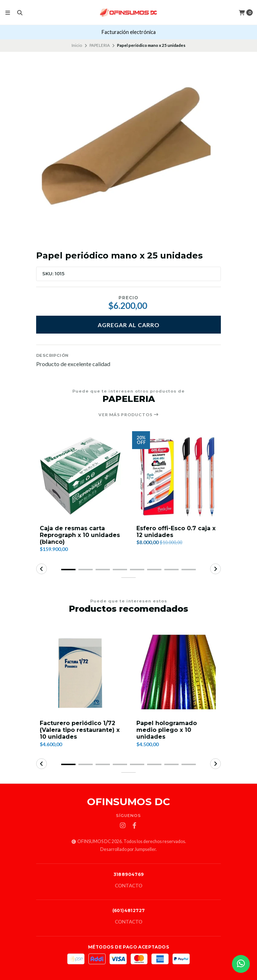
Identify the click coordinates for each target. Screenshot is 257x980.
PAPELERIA (100, 45)
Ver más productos (129, 415)
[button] (68, 570)
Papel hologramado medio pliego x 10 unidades (167, 730)
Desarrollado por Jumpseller (128, 849)
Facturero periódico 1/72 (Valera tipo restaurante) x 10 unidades (80, 730)
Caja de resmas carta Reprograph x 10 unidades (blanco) (80, 535)
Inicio (77, 45)
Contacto (129, 886)
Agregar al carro (129, 325)
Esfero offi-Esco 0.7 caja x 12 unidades (176, 532)
